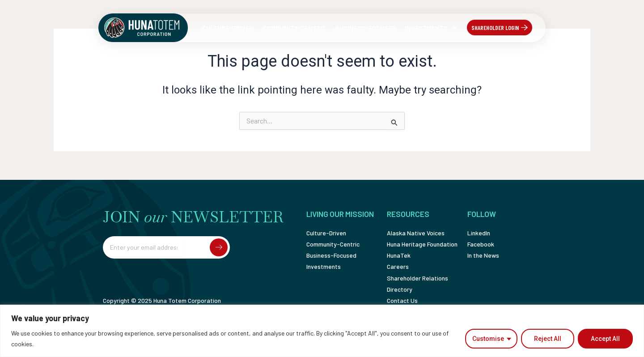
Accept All (605, 339)
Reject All (548, 339)
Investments (431, 28)
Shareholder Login (495, 28)
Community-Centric (295, 28)
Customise (488, 339)
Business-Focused (366, 28)
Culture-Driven (228, 28)
